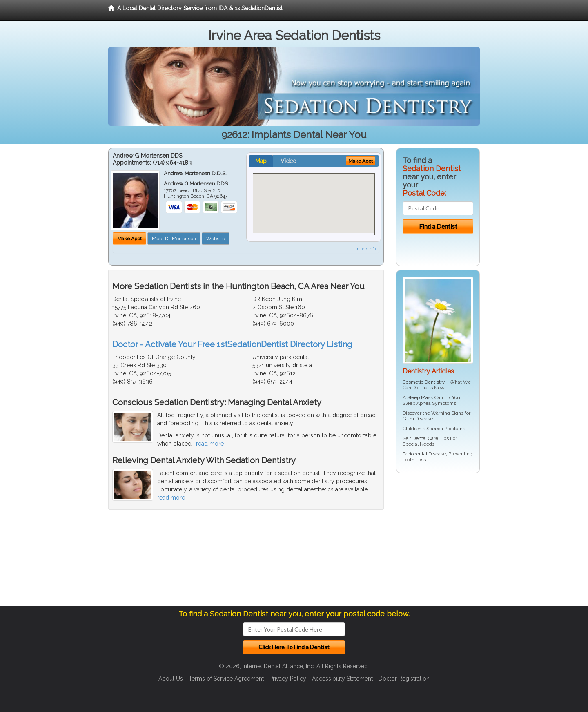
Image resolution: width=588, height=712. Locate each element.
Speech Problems (446, 429)
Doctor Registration (404, 679)
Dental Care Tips (431, 438)
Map (261, 161)
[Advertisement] (438, 542)
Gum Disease (418, 419)
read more (210, 444)
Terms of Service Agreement (226, 679)
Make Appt (129, 239)
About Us (171, 679)
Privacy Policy (288, 679)
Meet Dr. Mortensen (174, 239)
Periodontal (415, 454)
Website (216, 239)
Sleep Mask (420, 397)
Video (288, 161)
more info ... (368, 249)
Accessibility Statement (342, 679)
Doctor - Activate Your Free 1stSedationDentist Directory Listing (232, 344)
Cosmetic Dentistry (424, 382)
